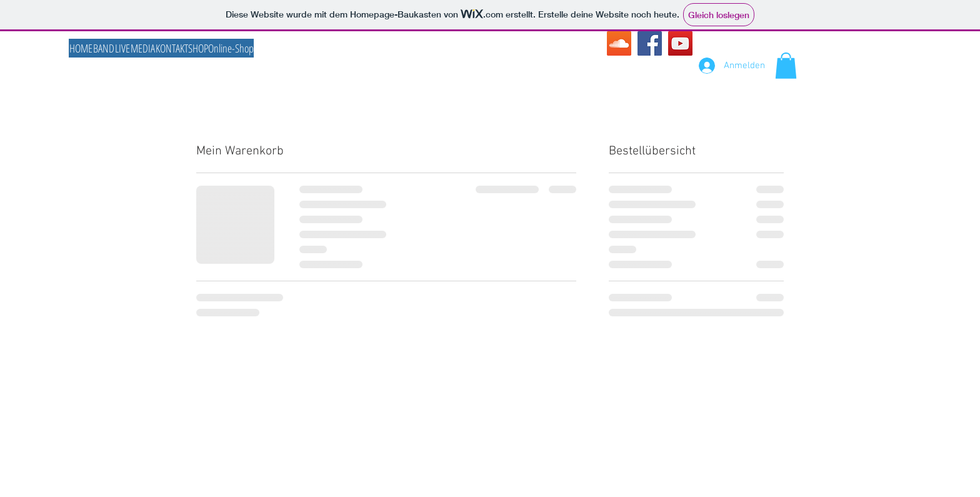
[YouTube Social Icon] (680, 43)
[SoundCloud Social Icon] (619, 43)
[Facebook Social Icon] (650, 43)
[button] (786, 66)
